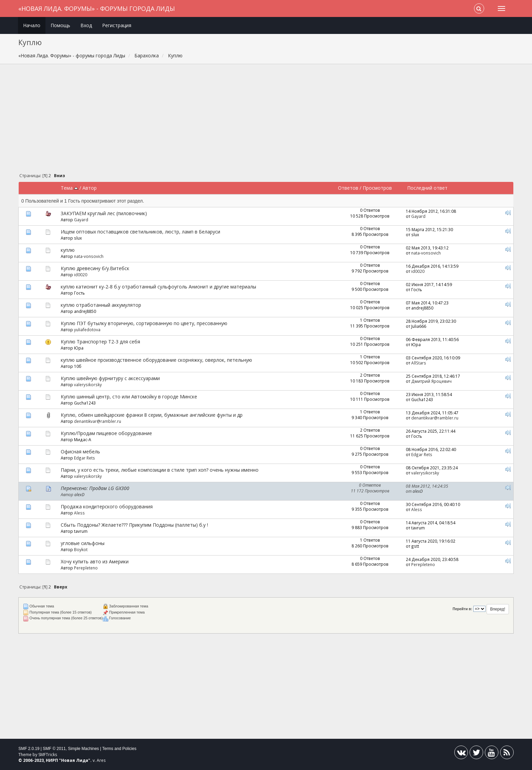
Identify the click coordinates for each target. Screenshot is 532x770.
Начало (32, 25)
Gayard (81, 220)
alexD (79, 494)
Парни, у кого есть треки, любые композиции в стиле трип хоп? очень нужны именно (160, 470)
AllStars (419, 363)
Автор (90, 188)
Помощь (60, 25)
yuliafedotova (87, 330)
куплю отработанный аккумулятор (101, 305)
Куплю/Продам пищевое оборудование (106, 433)
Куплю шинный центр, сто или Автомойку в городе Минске (129, 397)
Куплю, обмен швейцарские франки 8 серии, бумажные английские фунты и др (152, 415)
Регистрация (117, 25)
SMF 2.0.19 (29, 749)
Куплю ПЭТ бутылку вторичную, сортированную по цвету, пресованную (144, 323)
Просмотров (377, 188)
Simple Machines (83, 749)
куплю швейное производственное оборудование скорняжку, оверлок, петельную (156, 360)
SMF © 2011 (54, 749)
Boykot (81, 549)
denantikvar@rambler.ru (98, 421)
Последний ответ (427, 188)
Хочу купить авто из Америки (95, 561)
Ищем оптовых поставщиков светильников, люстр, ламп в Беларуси (140, 232)
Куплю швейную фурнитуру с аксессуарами (110, 378)
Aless (79, 513)
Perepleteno (86, 568)
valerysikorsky (88, 384)
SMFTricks (48, 755)
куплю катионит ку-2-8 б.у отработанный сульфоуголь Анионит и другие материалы (158, 287)
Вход (86, 25)
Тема (69, 188)
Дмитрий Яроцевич (431, 381)
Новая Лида (75, 760)
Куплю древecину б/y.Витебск (95, 268)
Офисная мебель (80, 452)
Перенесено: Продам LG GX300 (95, 488)
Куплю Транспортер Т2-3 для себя (100, 342)
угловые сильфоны (83, 543)
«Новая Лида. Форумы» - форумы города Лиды (97, 8)
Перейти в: (462, 609)
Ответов (348, 188)
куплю (68, 250)
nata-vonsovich (89, 256)
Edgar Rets (84, 458)
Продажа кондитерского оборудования (107, 506)
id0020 (81, 275)
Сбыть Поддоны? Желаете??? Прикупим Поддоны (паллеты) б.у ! (134, 525)
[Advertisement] (266, 120)
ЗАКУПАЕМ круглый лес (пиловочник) (104, 213)
